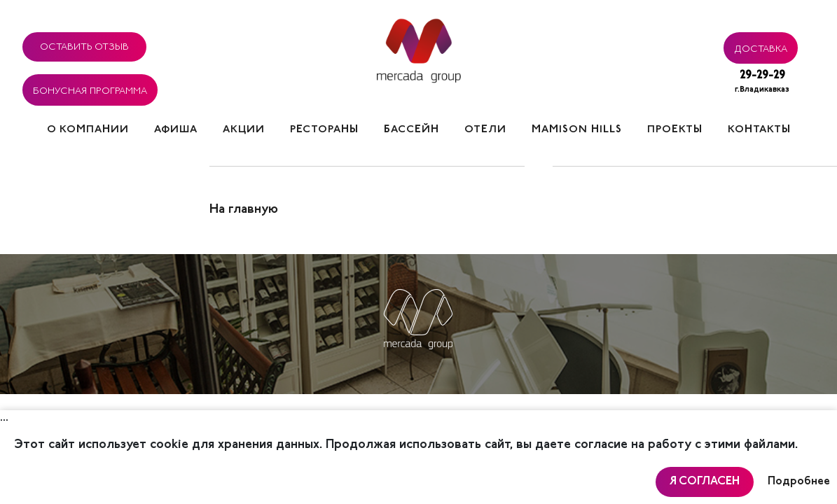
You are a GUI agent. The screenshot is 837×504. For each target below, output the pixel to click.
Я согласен (705, 482)
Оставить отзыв (84, 45)
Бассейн (411, 130)
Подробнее (799, 482)
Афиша (176, 130)
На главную (244, 210)
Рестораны (324, 130)
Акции (244, 130)
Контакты (759, 130)
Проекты (675, 130)
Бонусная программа (90, 89)
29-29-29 (762, 83)
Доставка (761, 47)
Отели (485, 130)
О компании (88, 130)
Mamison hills (577, 130)
